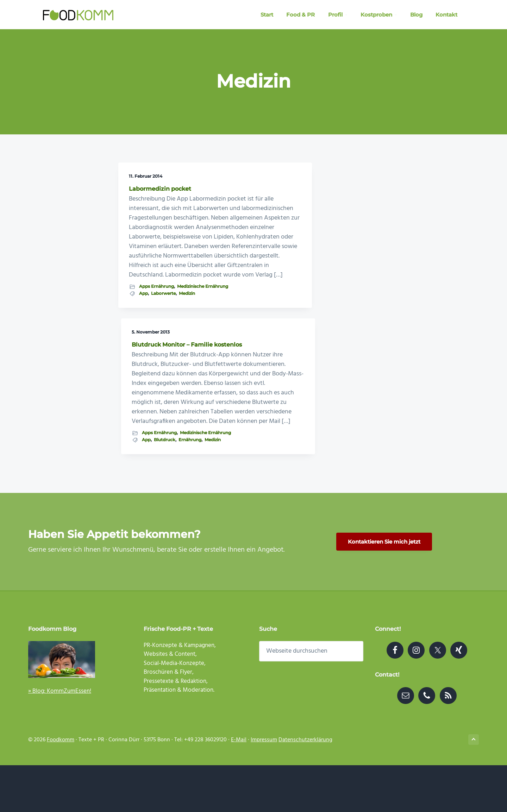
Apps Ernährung (157, 467)
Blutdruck (254, 449)
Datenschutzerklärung (305, 787)
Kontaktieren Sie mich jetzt (384, 588)
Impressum (264, 787)
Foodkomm (61, 787)
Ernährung (234, 456)
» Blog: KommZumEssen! (60, 738)
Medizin (138, 487)
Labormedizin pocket (160, 189)
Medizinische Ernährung (155, 474)
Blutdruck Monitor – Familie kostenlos (250, 192)
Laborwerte (163, 480)
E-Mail (239, 787)
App (143, 480)
